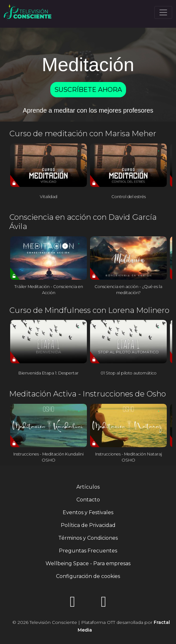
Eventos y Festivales (88, 512)
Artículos (88, 487)
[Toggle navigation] (163, 12)
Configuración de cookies (88, 576)
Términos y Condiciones (88, 538)
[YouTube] (104, 604)
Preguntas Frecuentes (88, 551)
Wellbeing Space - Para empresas (88, 563)
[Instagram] (73, 604)
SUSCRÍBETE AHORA (88, 90)
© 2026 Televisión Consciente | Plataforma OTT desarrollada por (91, 626)
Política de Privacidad (88, 525)
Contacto (88, 500)
